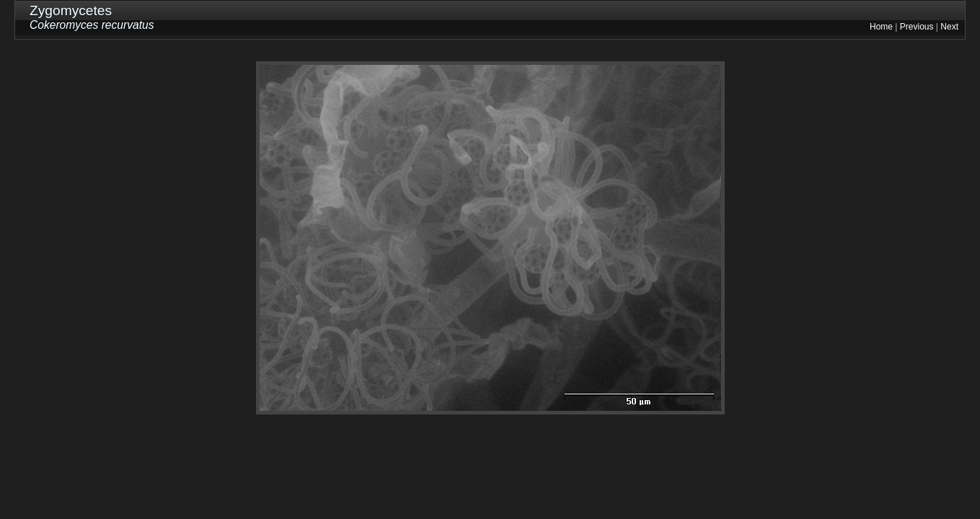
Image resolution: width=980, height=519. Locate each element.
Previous (917, 27)
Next (949, 27)
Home (881, 27)
